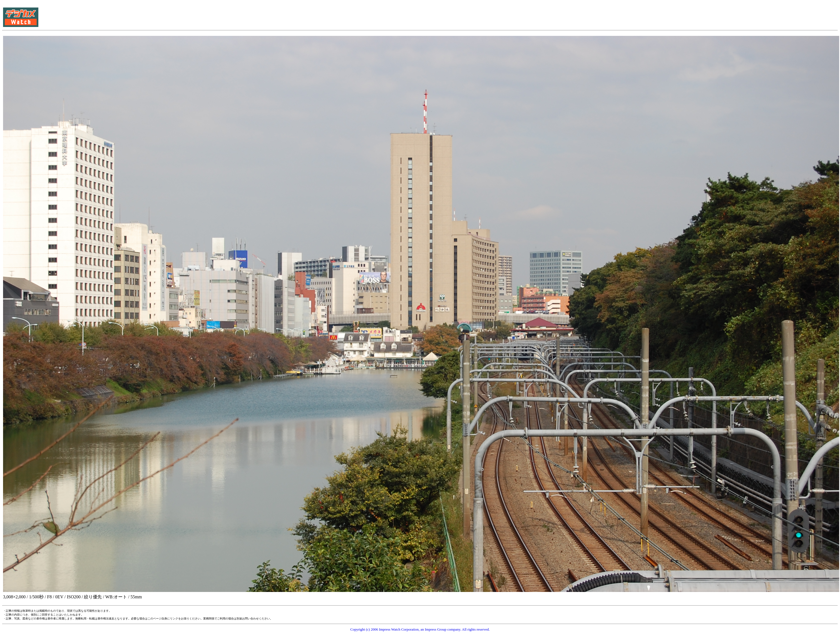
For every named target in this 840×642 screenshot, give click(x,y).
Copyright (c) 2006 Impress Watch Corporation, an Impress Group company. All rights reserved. (420, 629)
